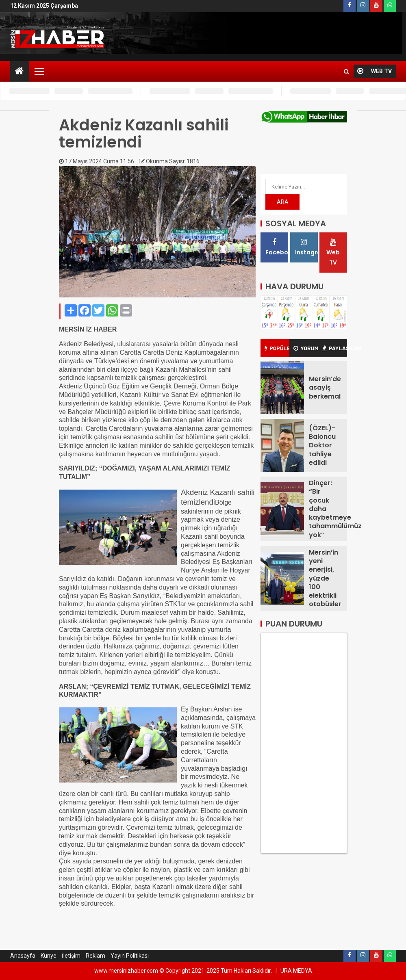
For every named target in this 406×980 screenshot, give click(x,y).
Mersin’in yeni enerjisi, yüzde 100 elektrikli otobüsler (325, 578)
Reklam (96, 956)
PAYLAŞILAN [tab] (335, 348)
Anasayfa (23, 956)
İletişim (71, 956)
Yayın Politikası (130, 956)
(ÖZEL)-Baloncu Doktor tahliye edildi (322, 445)
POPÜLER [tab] (277, 348)
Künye (49, 956)
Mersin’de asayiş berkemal (325, 388)
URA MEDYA (296, 971)
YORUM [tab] (306, 348)
